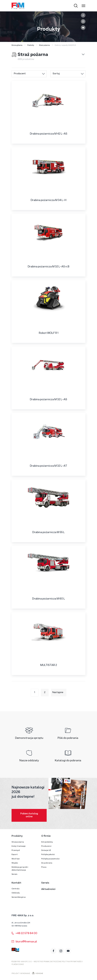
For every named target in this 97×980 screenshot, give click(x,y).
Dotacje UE (46, 850)
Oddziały (16, 893)
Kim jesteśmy (47, 842)
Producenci (46, 846)
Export (15, 855)
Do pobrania (47, 863)
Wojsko (15, 863)
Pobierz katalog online (29, 815)
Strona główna (17, 45)
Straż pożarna (44, 45)
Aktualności (48, 889)
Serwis (14, 874)
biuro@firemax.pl (24, 942)
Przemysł (16, 850)
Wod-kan (16, 859)
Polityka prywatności (50, 859)
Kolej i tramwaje (19, 846)
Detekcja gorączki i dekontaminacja (20, 869)
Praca (44, 867)
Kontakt (16, 883)
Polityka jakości (48, 855)
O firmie (46, 836)
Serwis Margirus (19, 897)
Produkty (31, 45)
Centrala (15, 889)
